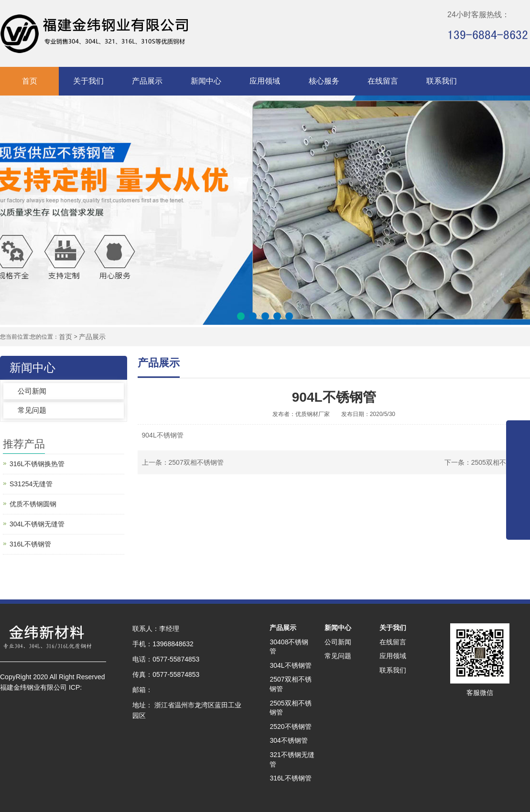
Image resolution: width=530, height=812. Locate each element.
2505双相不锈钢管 (290, 708)
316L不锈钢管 (30, 544)
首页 (30, 81)
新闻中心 (206, 81)
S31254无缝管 (31, 484)
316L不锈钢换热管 (37, 464)
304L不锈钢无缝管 (37, 524)
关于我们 (88, 81)
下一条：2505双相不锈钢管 (485, 462)
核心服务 (324, 81)
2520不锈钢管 (290, 727)
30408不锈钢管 (289, 647)
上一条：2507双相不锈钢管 (183, 462)
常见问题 (32, 410)
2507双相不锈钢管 (290, 684)
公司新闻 (32, 391)
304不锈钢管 (288, 740)
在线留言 (383, 81)
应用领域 (265, 81)
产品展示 (147, 81)
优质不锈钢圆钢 (33, 504)
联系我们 (442, 81)
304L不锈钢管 (290, 665)
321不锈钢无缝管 (292, 759)
